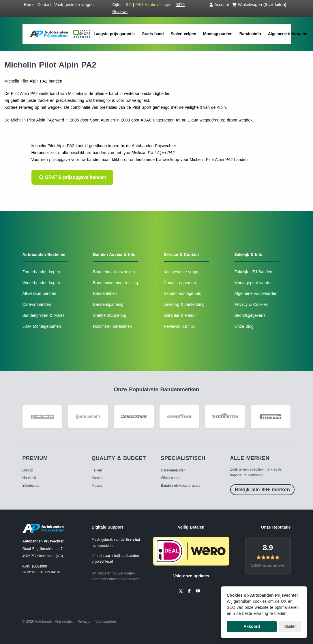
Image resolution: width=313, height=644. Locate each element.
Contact (44, 5)
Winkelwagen (259, 5)
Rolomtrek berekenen (113, 326)
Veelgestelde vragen (182, 272)
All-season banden (39, 293)
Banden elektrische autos (181, 486)
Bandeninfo (250, 34)
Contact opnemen (180, 283)
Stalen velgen (183, 34)
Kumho (97, 478)
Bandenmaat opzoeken (114, 272)
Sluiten (290, 626)
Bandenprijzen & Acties (44, 315)
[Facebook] (189, 590)
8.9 (268, 548)
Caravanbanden (37, 304)
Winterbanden (172, 478)
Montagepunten (218, 34)
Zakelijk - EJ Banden (253, 272)
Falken (97, 470)
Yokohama (31, 486)
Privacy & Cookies (251, 304)
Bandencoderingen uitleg (116, 283)
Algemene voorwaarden (256, 293)
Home (29, 5)
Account (219, 5)
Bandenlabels (105, 293)
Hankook (29, 478)
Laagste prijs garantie (114, 34)
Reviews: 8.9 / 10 (180, 326)
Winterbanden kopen (41, 283)
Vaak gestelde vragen (74, 5)
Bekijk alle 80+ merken (262, 490)
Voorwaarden (106, 621)
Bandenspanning (108, 304)
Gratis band (153, 34)
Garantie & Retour (180, 315)
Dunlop (28, 470)
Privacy (84, 621)
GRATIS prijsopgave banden (73, 177)
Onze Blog (244, 326)
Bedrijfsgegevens (250, 315)
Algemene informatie (288, 34)
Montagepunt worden (254, 283)
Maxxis (97, 486)
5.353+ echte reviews (268, 566)
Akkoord (252, 626)
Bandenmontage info (183, 293)
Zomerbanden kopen (41, 272)
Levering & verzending (184, 304)
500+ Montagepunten (42, 326)
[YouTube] (198, 590)
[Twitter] (181, 590)
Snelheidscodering (110, 315)
